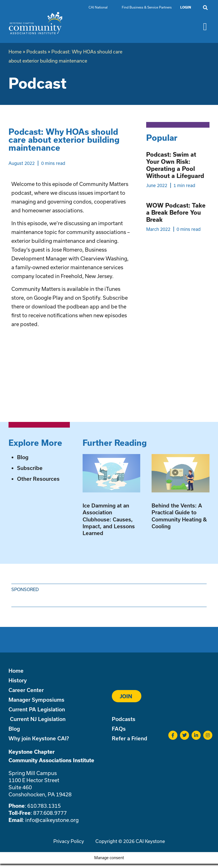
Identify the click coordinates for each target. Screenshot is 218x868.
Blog (23, 457)
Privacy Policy (69, 841)
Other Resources (38, 479)
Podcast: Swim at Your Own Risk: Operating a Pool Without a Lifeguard (175, 165)
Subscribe (30, 468)
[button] (205, 8)
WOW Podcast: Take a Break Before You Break (176, 212)
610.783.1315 (44, 806)
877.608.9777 (50, 813)
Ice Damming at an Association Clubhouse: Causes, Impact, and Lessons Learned (109, 519)
